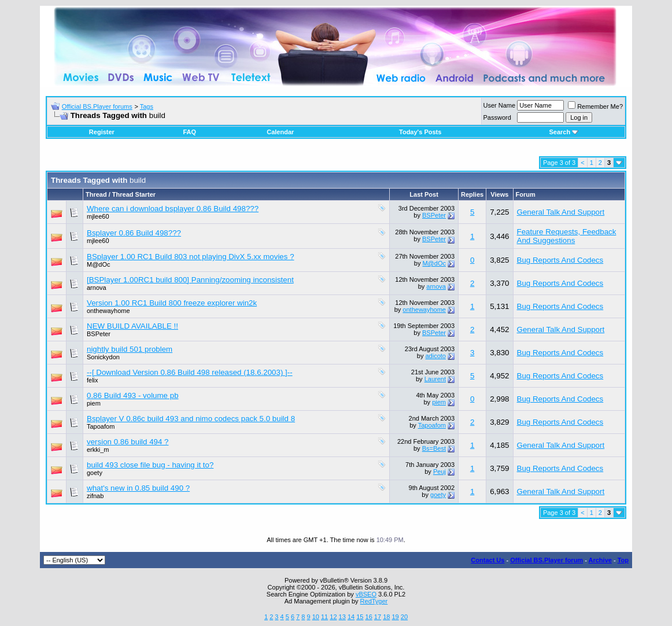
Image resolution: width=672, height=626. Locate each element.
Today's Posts (420, 132)
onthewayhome (108, 311)
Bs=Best (434, 448)
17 (378, 617)
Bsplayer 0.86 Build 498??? (134, 233)
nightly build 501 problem (130, 349)
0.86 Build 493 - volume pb (133, 395)
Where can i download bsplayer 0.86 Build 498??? (173, 209)
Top (623, 560)
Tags (147, 106)
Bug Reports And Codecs (560, 260)
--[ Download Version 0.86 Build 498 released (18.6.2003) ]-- (190, 372)
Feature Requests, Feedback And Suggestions (567, 236)
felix (93, 380)
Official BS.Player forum (547, 560)
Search (564, 132)
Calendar (280, 132)
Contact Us (488, 560)
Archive (600, 560)
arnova (97, 288)
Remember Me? (595, 106)
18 (386, 617)
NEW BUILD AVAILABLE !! (132, 326)
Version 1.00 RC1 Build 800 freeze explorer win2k (172, 303)
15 (360, 617)
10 (316, 617)
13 (342, 617)
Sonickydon (103, 357)
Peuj (440, 472)
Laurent (435, 379)
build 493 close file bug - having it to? (150, 465)
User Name (500, 105)
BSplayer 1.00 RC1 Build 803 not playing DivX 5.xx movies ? (191, 257)
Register (102, 132)
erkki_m (98, 450)
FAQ (189, 132)
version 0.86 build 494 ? (128, 442)
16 (369, 617)
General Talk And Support (561, 212)
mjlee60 (98, 216)
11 (324, 617)
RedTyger (374, 601)
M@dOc (99, 264)
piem (94, 403)
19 (395, 617)
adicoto (435, 356)
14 (351, 617)
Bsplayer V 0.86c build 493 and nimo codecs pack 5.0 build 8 (191, 419)
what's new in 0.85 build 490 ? (138, 488)
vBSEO (366, 594)
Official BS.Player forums (97, 106)
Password (497, 117)
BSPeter (434, 215)
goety (95, 473)
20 (404, 617)
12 (333, 617)
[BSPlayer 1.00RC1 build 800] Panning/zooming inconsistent (190, 280)
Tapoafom (101, 426)
